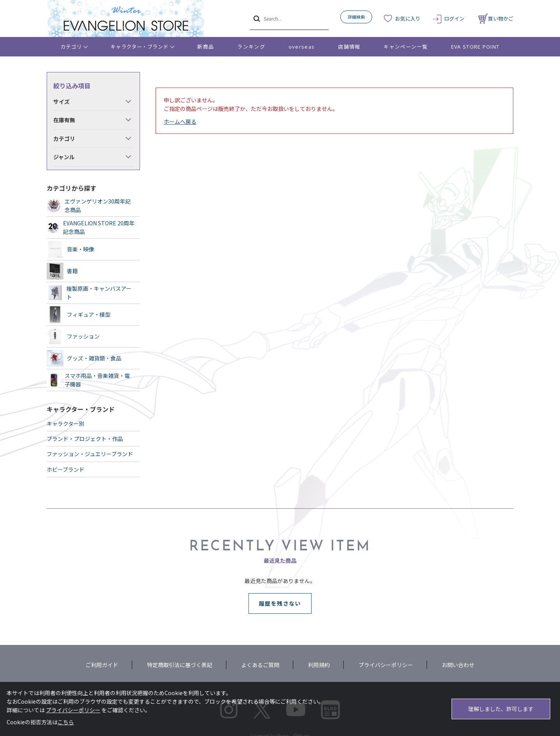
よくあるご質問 (260, 665)
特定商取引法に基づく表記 (180, 665)
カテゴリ (71, 47)
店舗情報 (349, 47)
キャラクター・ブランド (139, 47)
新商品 (206, 47)
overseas (302, 47)
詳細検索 (356, 17)
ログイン (454, 18)
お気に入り (408, 18)
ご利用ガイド (102, 665)
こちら (66, 722)
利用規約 (319, 665)
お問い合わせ (458, 665)
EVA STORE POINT (475, 47)
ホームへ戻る (180, 121)
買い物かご (496, 18)
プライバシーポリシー (386, 665)
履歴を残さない (280, 603)
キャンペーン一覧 (405, 47)
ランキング (251, 47)
